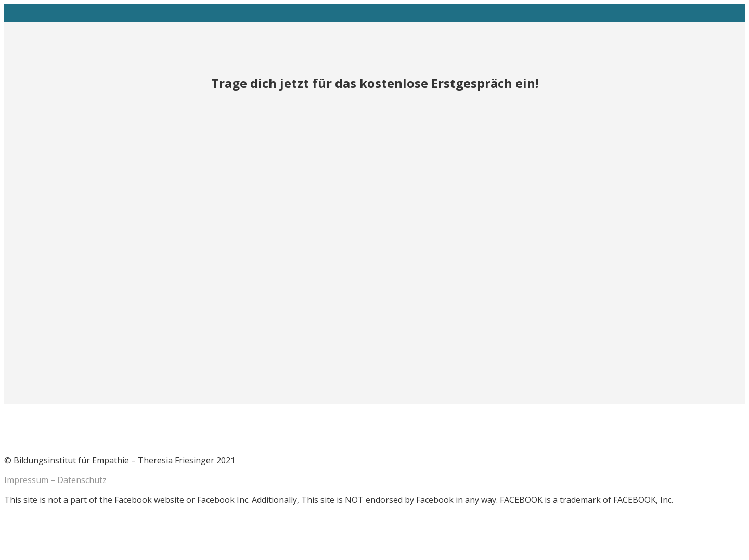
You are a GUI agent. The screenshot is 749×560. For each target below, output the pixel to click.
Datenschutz (82, 480)
